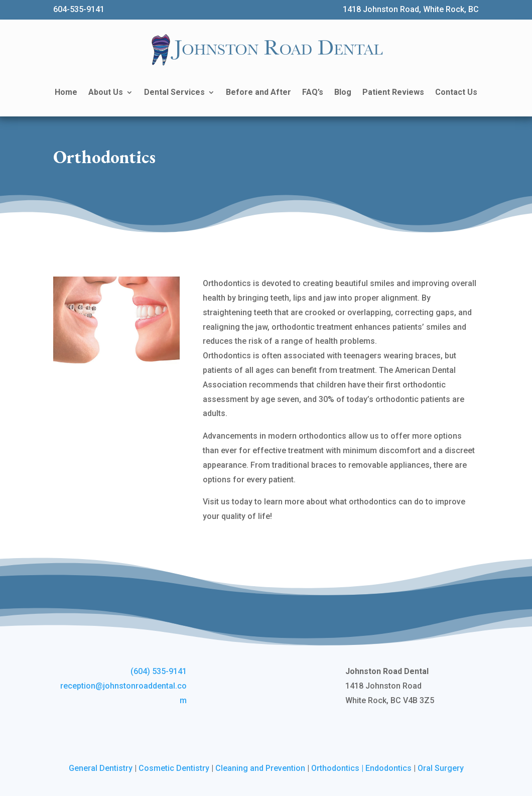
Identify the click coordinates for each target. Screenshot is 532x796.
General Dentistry (101, 768)
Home (66, 92)
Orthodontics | (338, 768)
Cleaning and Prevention (260, 768)
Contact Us (456, 92)
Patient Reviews (393, 92)
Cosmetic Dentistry (174, 768)
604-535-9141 (79, 9)
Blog (343, 92)
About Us (106, 92)
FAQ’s (313, 92)
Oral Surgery (441, 768)
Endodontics (388, 768)
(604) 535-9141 (159, 671)
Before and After (258, 92)
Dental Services (174, 92)
